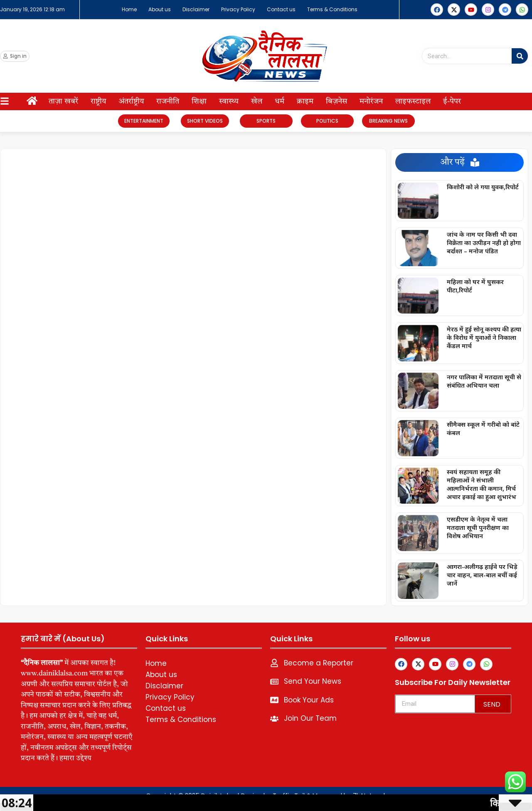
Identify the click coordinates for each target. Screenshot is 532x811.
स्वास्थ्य (229, 101)
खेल (257, 101)
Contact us (281, 9)
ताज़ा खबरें (63, 101)
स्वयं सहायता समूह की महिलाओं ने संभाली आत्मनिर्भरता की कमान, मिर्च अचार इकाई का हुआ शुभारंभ (482, 484)
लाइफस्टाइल (413, 101)
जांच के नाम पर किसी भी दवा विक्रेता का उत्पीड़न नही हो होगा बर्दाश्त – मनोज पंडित (484, 242)
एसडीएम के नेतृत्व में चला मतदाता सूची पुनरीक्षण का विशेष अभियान (478, 527)
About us (160, 9)
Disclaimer (196, 9)
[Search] (520, 56)
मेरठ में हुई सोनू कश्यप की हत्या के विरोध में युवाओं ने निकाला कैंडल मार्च (484, 337)
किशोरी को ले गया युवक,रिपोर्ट (483, 187)
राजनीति (168, 101)
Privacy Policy (238, 9)
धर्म (280, 101)
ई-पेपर (452, 101)
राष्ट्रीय (98, 101)
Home (129, 9)
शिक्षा (199, 101)
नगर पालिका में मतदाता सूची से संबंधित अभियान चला (484, 381)
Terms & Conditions (332, 9)
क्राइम (305, 101)
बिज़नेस (336, 101)
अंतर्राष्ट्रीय (131, 101)
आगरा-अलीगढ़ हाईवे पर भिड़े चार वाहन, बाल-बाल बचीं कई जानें (482, 575)
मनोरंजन (371, 101)
